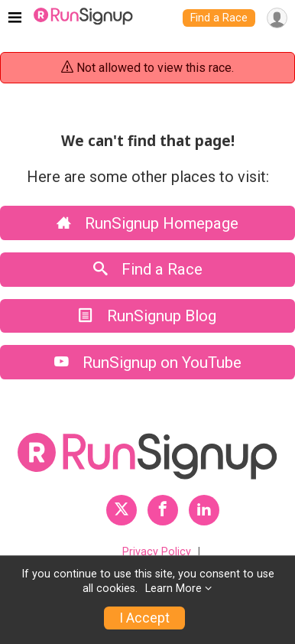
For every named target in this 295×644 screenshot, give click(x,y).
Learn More (173, 589)
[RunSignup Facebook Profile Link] (163, 510)
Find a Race (219, 18)
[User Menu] (277, 18)
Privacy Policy (157, 552)
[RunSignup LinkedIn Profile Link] (204, 510)
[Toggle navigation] (15, 18)
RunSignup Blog (147, 316)
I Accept (144, 618)
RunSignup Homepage (147, 223)
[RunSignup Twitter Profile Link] (122, 510)
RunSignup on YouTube (148, 363)
